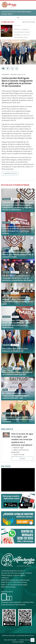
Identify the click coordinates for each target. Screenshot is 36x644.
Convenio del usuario (25, 640)
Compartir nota (10, 174)
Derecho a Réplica (18, 642)
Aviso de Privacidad (10, 640)
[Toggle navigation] (32, 640)
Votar (22, 459)
